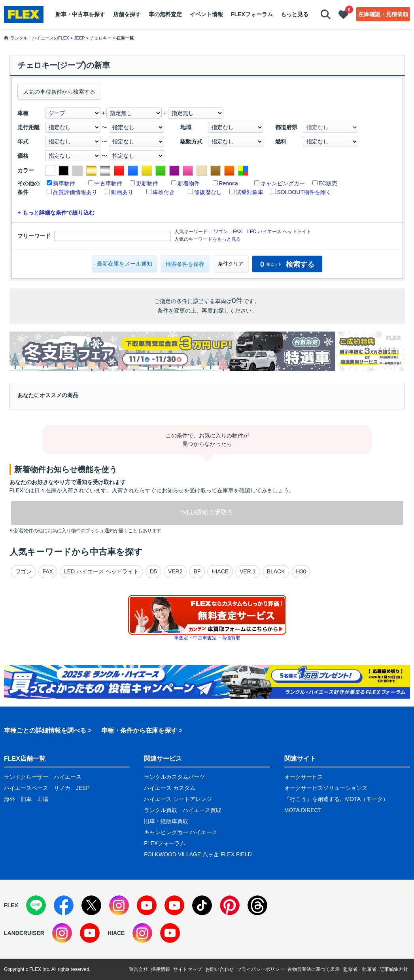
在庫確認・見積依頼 (383, 14)
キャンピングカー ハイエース (181, 832)
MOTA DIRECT (303, 810)
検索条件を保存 (185, 264)
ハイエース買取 (202, 810)
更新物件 (147, 183)
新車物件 (64, 183)
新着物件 (189, 183)
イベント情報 (206, 14)
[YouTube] (147, 905)
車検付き (164, 192)
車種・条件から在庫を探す (139, 730)
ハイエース (68, 777)
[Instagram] (119, 905)
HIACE (220, 571)
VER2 (175, 571)
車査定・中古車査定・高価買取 (207, 638)
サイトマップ (187, 969)
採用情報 (161, 969)
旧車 (26, 799)
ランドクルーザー (26, 777)
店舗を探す (127, 14)
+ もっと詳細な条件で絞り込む (56, 213)
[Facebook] (64, 905)
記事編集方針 (394, 969)
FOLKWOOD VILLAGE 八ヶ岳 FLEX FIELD (198, 854)
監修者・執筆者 (360, 969)
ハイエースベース (26, 788)
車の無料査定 (165, 14)
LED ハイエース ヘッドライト (279, 232)
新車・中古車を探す (80, 14)
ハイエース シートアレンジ (178, 799)
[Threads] (257, 905)
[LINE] (36, 905)
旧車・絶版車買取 (166, 821)
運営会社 (138, 969)
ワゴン (221, 232)
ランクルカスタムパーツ (174, 777)
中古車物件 (108, 183)
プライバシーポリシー (261, 969)
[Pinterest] (230, 905)
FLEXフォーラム (252, 14)
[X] (91, 905)
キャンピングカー (283, 183)
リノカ (62, 788)
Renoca (229, 183)
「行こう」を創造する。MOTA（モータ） (336, 799)
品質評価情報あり (75, 192)
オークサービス (304, 777)
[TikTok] (202, 905)
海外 (9, 799)
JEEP (83, 788)
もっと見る (295, 14)
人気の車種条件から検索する (59, 92)
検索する (287, 264)
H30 (301, 571)
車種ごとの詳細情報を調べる (45, 730)
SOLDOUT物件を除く (304, 192)
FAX (237, 232)
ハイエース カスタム (170, 788)
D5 (153, 571)
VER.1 (248, 571)
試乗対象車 (250, 192)
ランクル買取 (161, 810)
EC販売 (328, 183)
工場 (43, 799)
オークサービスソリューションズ (326, 788)
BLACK (276, 571)
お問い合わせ (219, 969)
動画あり (122, 192)
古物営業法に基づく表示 (314, 969)
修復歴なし (208, 192)
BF (197, 571)
